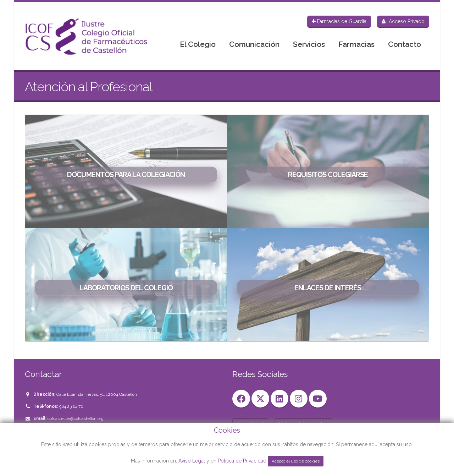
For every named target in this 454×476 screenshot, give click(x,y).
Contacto (405, 44)
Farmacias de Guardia (339, 21)
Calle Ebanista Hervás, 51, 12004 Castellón (97, 394)
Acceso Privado (403, 21)
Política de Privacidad (243, 461)
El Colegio (198, 44)
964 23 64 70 (71, 406)
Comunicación (254, 44)
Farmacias (356, 44)
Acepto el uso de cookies (296, 461)
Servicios (309, 44)
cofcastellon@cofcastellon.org (76, 418)
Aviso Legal (192, 461)
